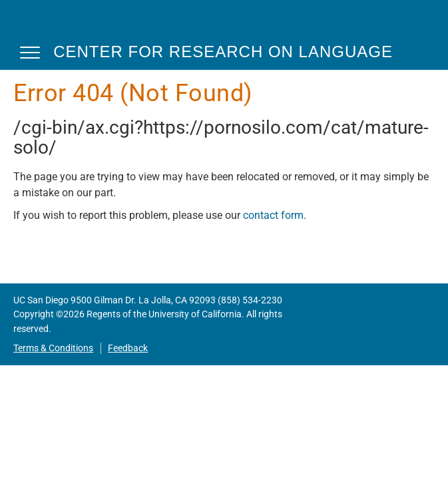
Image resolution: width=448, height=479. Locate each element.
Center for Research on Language (223, 52)
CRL (54, 26)
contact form (273, 215)
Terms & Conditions (53, 348)
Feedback (128, 348)
